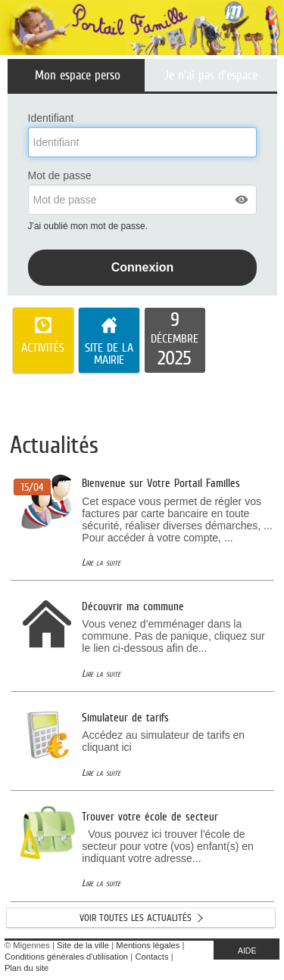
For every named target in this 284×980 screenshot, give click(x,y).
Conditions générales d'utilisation (66, 957)
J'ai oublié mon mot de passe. (89, 226)
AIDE (247, 951)
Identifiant (51, 118)
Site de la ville (83, 945)
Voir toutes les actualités (136, 918)
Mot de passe (60, 175)
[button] (242, 200)
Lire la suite (101, 562)
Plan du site (27, 968)
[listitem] (175, 340)
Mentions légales (148, 945)
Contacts (151, 957)
